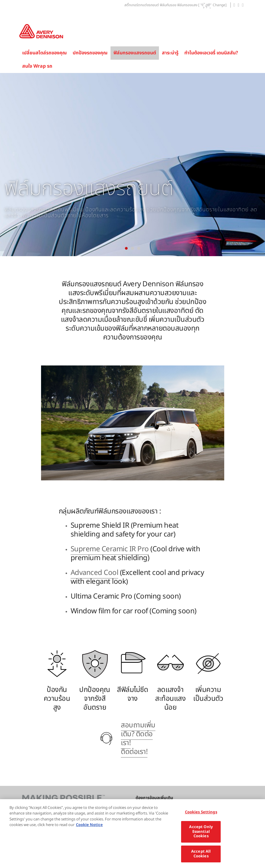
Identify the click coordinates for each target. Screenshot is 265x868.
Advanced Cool (95, 573)
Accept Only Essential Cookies (201, 836)
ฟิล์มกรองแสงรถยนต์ (135, 53)
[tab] (126, 248)
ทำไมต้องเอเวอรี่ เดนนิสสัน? (211, 53)
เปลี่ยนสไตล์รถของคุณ (44, 53)
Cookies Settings (201, 817)
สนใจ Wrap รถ (37, 66)
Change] (220, 5)
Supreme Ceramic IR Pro (110, 549)
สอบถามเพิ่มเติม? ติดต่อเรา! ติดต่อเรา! (138, 739)
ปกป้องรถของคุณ (90, 53)
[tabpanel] (132, 165)
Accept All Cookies (201, 859)
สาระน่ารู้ (170, 53)
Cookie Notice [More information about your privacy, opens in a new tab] (89, 830)
